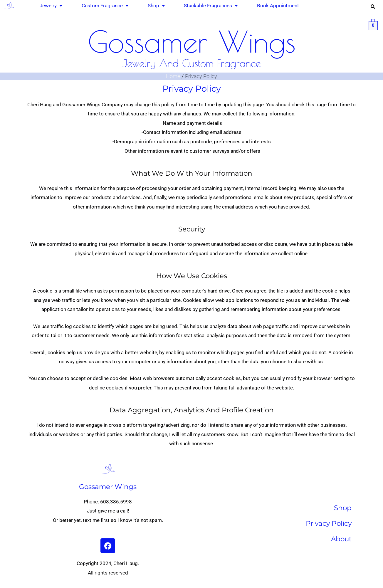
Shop (343, 508)
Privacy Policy (329, 523)
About (341, 539)
